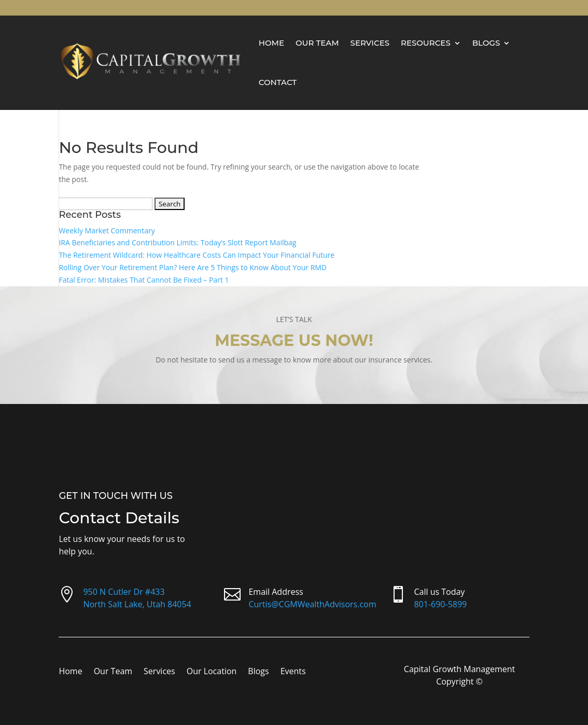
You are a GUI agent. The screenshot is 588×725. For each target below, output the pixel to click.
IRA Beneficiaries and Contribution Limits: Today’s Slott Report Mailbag (177, 242)
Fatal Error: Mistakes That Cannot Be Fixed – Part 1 (144, 280)
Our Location (212, 672)
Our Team (317, 43)
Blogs (486, 43)
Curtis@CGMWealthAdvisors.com (312, 604)
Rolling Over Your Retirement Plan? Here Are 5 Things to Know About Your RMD (193, 267)
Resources (426, 43)
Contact (278, 82)
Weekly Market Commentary (107, 231)
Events (293, 672)
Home (271, 43)
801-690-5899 (440, 604)
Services (370, 43)
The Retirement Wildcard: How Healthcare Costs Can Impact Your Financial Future (197, 255)
